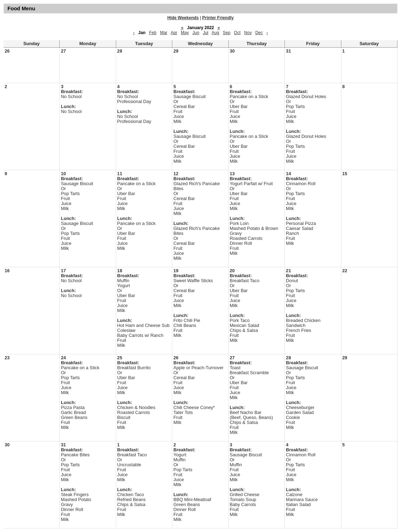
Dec (259, 33)
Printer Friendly (218, 18)
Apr (174, 33)
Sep (226, 33)
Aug (215, 33)
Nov (248, 33)
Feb (153, 33)
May (185, 33)
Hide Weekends (183, 18)
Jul (205, 33)
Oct (237, 33)
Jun (196, 33)
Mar (164, 33)
